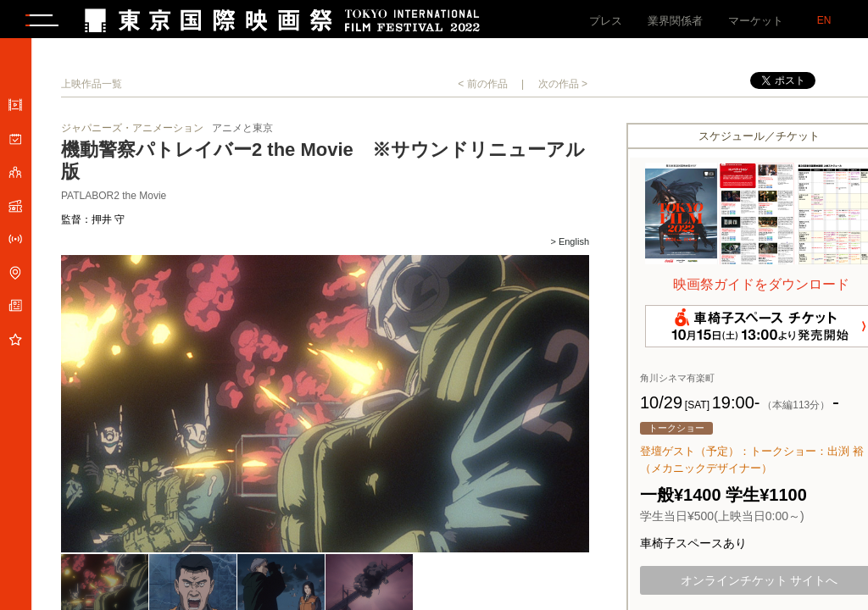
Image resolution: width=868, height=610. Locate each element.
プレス (606, 21)
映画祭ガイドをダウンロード (761, 288)
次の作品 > (563, 88)
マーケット (756, 21)
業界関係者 (675, 21)
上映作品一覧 (92, 88)
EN (824, 20)
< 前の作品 (482, 88)
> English (570, 246)
